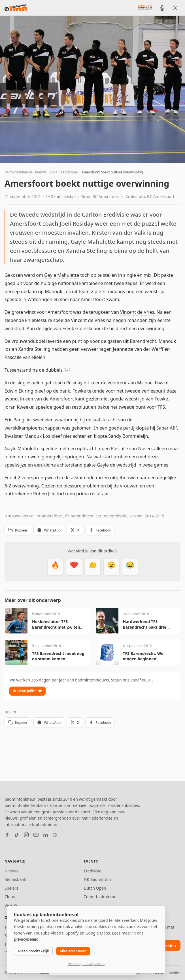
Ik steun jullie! (27, 691)
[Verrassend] (111, 567)
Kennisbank (15, 879)
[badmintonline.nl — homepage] (16, 8)
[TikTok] (17, 835)
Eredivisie (93, 871)
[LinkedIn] (46, 835)
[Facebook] (7, 835)
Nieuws (11, 871)
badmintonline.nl (18, 172)
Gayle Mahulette (62, 275)
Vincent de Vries (137, 312)
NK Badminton (97, 879)
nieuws (41, 172)
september (70, 172)
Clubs (10, 897)
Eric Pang (14, 420)
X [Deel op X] (75, 530)
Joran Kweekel (20, 407)
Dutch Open (95, 888)
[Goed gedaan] (93, 567)
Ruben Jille (44, 494)
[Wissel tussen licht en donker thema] (175, 8)
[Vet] (55, 567)
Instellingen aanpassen (86, 964)
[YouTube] (36, 835)
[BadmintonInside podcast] (162, 8)
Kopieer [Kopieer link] (18, 530)
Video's (11, 905)
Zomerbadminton (100, 897)
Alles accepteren (73, 951)
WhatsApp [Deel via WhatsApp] (49, 530)
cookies (175, 973)
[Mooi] (74, 567)
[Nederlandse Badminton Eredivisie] (145, 8)
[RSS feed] (55, 835)
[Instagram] (26, 835)
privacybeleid (26, 939)
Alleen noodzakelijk (33, 951)
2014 (54, 172)
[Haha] (130, 567)
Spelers (11, 888)
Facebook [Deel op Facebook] (100, 530)
